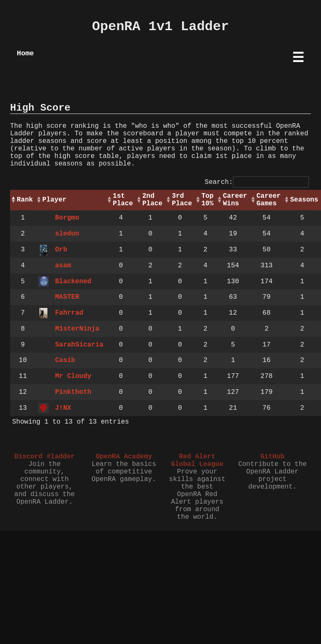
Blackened (73, 282)
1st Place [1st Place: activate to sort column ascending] (123, 200)
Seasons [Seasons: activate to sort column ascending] (304, 200)
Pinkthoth (73, 392)
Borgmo (67, 218)
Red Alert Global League (197, 460)
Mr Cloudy (73, 376)
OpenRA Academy (124, 457)
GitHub (272, 457)
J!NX (63, 408)
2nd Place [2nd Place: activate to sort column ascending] (152, 200)
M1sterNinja (77, 329)
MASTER (67, 297)
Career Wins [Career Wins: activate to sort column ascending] (235, 200)
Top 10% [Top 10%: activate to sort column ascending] (207, 200)
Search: (257, 182)
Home (25, 53)
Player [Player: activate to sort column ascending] (55, 200)
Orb (61, 250)
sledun (67, 234)
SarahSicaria (79, 345)
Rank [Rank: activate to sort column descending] (25, 200)
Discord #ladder (44, 457)
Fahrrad (69, 313)
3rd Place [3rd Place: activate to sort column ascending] (182, 200)
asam (63, 266)
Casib (65, 360)
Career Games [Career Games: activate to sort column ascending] (269, 200)
